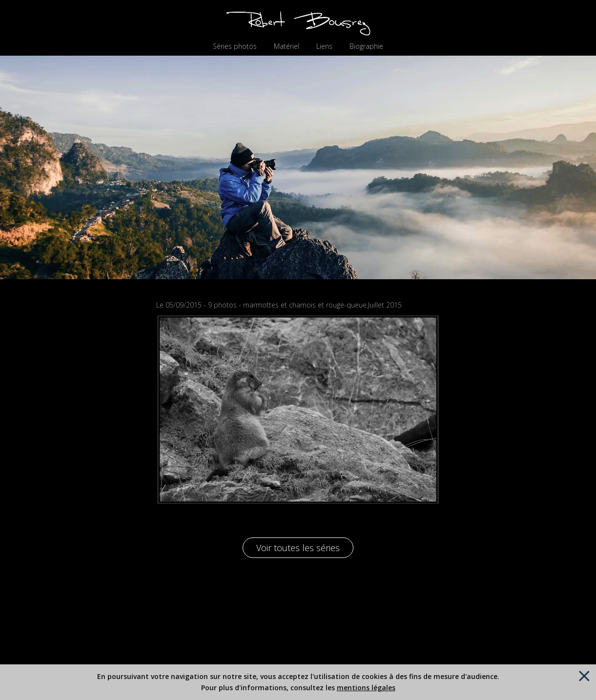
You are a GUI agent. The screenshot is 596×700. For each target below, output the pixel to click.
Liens (324, 46)
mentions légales (366, 688)
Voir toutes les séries (298, 548)
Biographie (366, 46)
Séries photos (235, 46)
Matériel (287, 46)
